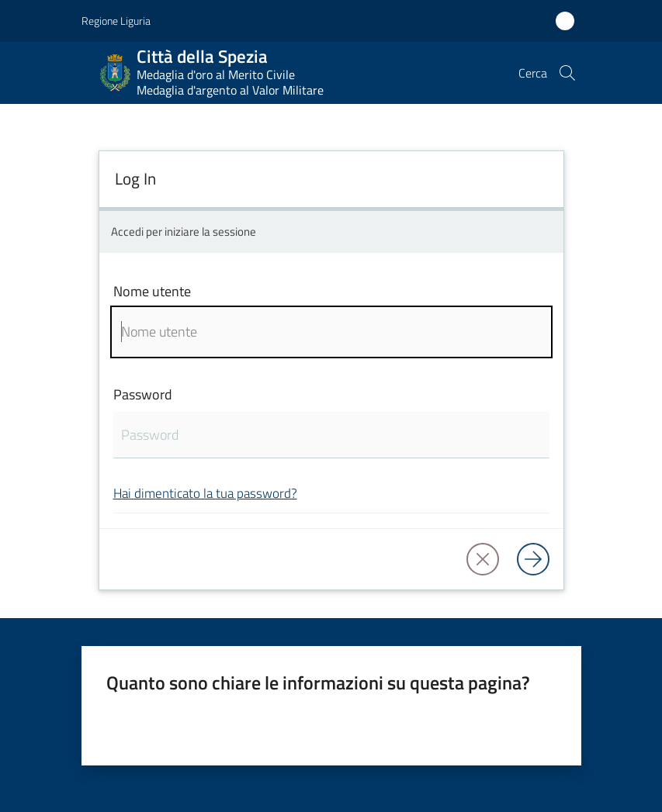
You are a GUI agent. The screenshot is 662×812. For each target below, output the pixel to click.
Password (143, 394)
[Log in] (533, 559)
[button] (567, 73)
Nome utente (152, 291)
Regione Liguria (116, 21)
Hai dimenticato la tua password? (205, 493)
